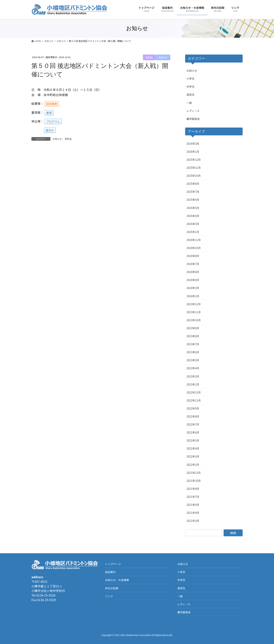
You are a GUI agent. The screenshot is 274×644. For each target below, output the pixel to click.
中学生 (190, 87)
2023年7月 (193, 344)
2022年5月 (193, 440)
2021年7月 (193, 497)
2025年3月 (193, 224)
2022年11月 (194, 400)
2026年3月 (193, 144)
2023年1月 (193, 384)
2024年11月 (194, 240)
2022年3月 (193, 456)
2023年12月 (194, 304)
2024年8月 (193, 256)
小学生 (190, 79)
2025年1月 (193, 232)
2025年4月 (193, 216)
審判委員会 (193, 119)
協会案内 (110, 572)
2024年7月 (193, 264)
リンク (109, 596)
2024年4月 (193, 280)
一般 (189, 103)
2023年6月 (193, 352)
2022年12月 (194, 392)
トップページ (113, 564)
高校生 (149, 57)
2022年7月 (193, 424)
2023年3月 (193, 376)
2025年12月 (194, 160)
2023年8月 (193, 336)
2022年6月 (193, 432)
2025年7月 (193, 192)
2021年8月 (193, 489)
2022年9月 (193, 408)
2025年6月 (193, 200)
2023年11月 (194, 312)
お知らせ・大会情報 (117, 580)
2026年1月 (193, 152)
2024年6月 (193, 272)
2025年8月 (193, 184)
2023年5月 (193, 360)
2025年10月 (194, 176)
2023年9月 (193, 328)
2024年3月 (193, 288)
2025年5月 (193, 208)
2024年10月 (194, 248)
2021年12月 (194, 473)
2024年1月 (193, 296)
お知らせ (163, 57)
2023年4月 (193, 368)
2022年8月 (193, 416)
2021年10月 (194, 481)
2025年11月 (194, 168)
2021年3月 (193, 521)
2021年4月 (193, 513)
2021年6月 (193, 505)
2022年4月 (193, 448)
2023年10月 (194, 320)
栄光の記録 (112, 588)
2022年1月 (193, 465)
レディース (193, 111)
